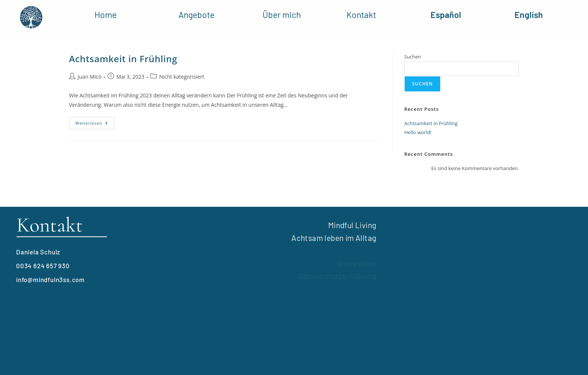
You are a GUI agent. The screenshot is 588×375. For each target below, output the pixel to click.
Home (106, 15)
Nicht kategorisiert (181, 77)
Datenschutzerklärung (337, 276)
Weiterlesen (95, 121)
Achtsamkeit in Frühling (123, 59)
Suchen (413, 57)
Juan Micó (90, 77)
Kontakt (361, 15)
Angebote (196, 15)
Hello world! (418, 132)
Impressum (357, 263)
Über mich (282, 15)
